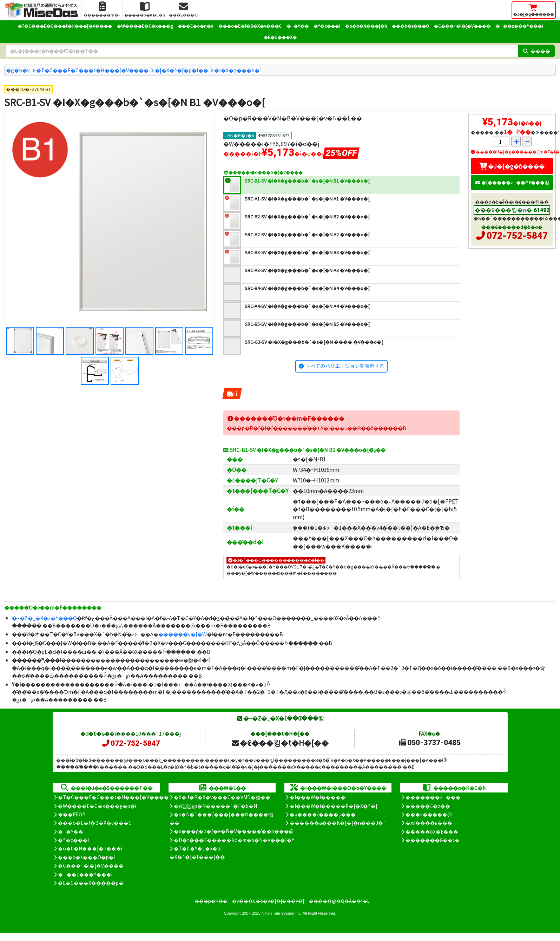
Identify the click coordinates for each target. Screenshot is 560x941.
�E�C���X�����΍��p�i (91, 883)
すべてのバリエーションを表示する (345, 366)
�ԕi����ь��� (429, 823)
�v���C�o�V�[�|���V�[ (268, 901)
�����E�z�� (428, 806)
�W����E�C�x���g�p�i (97, 806)
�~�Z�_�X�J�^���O (44, 618)
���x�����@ (429, 814)
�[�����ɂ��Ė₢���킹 (512, 182)
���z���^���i (519, 26)
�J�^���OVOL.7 (282, 567)
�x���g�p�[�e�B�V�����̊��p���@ (234, 831)
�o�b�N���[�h (366, 26)
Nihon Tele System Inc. (282, 913)
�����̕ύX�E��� (432, 831)
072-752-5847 (517, 236)
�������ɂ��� (433, 797)
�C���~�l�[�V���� (462, 26)
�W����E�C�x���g (145, 26)
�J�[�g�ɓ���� (512, 166)
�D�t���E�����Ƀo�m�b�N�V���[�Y (234, 840)
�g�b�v (18, 70)
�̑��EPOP (72, 814)
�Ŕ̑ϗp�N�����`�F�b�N (215, 806)
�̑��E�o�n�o (196, 26)
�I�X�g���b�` (238, 70)
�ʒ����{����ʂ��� (323, 814)
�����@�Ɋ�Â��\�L (339, 901)
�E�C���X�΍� (280, 37)
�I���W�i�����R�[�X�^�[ (334, 806)
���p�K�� (211, 901)
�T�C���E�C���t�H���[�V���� (65, 26)
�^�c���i (327, 26)
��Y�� (298, 26)
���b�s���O (410, 26)
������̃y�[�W (183, 634)
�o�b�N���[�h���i (90, 848)
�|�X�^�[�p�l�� (182, 70)
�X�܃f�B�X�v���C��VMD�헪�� (222, 797)
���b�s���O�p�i (86, 857)
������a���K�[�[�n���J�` (338, 823)
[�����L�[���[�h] (262, 51)
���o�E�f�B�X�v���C (250, 26)
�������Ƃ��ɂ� (433, 840)
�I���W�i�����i (318, 797)
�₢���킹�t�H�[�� (280, 743)
